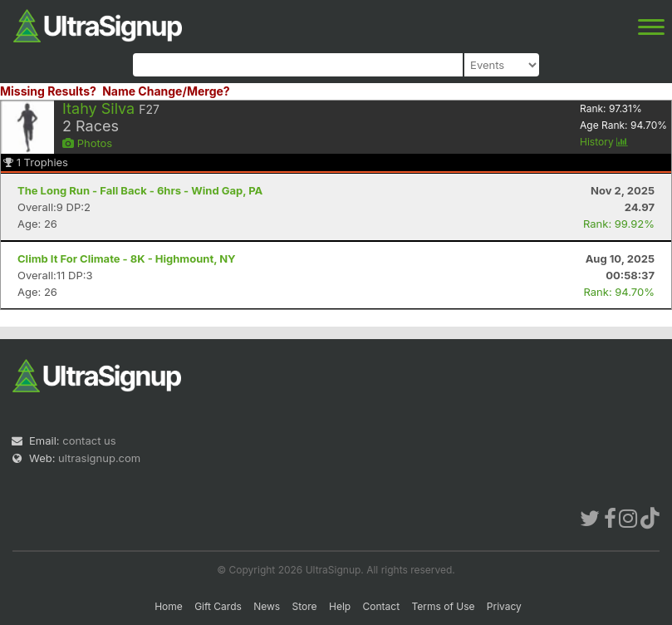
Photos (87, 143)
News (267, 606)
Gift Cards (218, 606)
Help (340, 606)
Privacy (504, 606)
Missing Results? (48, 91)
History (604, 142)
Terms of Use (443, 606)
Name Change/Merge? (166, 91)
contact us (89, 440)
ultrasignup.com (99, 458)
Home (169, 606)
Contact (382, 606)
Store (305, 606)
